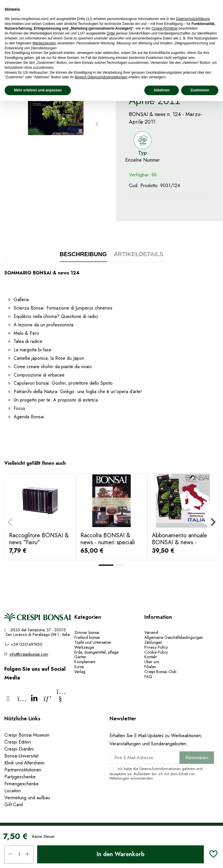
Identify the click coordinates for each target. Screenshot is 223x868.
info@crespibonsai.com (29, 654)
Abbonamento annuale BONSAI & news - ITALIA (179, 542)
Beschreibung (83, 254)
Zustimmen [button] (200, 90)
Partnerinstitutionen (23, 770)
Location (13, 791)
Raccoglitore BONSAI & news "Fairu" (39, 539)
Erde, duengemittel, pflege (96, 652)
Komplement (85, 662)
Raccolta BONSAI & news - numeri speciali (108, 539)
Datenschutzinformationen (160, 769)
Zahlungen (153, 642)
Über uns (152, 662)
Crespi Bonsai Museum (27, 735)
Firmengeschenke (21, 784)
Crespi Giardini (19, 749)
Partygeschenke (20, 777)
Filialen (150, 667)
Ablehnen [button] (162, 90)
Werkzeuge (84, 647)
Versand (151, 632)
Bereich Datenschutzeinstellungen (101, 77)
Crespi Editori (18, 742)
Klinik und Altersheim (24, 763)
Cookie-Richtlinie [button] (165, 28)
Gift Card (14, 805)
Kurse (79, 667)
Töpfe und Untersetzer (93, 642)
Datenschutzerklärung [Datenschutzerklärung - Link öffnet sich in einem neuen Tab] (193, 19)
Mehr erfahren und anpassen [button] (38, 90)
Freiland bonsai (87, 637)
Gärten (80, 657)
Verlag (80, 672)
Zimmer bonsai (87, 632)
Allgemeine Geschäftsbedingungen (174, 637)
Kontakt (150, 657)
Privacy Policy (156, 647)
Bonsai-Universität (21, 756)
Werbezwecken (44, 43)
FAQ (148, 677)
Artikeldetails (139, 254)
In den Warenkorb (121, 854)
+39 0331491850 (26, 644)
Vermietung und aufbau (27, 798)
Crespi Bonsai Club (160, 672)
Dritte (111, 33)
